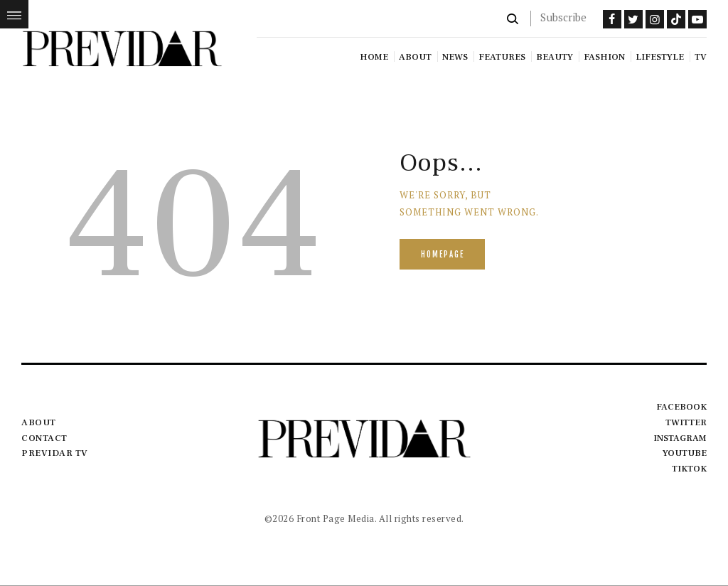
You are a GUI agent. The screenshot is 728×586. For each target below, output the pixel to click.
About (39, 422)
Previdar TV (55, 453)
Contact (44, 438)
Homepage (443, 255)
